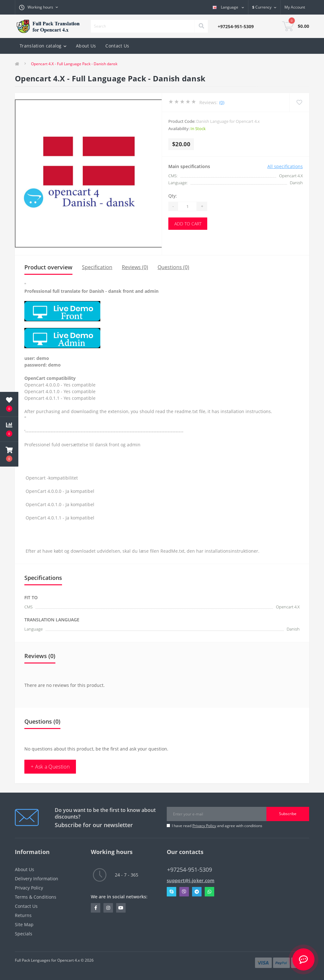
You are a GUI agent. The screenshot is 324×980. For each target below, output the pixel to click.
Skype (171, 892)
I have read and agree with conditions (217, 826)
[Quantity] (187, 206)
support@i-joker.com (191, 880)
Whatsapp (209, 892)
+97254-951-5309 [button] (190, 870)
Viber (184, 892)
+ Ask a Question (50, 767)
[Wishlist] (299, 102)
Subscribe (288, 814)
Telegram (197, 892)
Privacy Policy (204, 826)
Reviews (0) (135, 267)
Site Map (24, 924)
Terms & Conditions (36, 897)
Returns (23, 915)
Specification (97, 267)
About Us (86, 46)
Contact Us (117, 46)
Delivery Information (37, 879)
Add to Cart (188, 224)
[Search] (201, 26)
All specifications (285, 166)
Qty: (173, 196)
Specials (24, 934)
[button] (9, 454)
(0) (222, 102)
